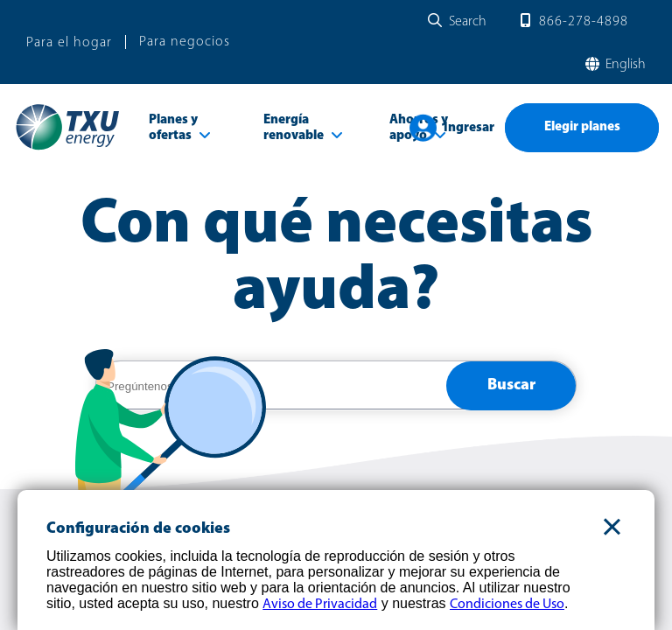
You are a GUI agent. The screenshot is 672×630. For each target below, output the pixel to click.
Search (468, 22)
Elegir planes (582, 127)
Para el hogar (69, 43)
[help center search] (271, 386)
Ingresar (469, 128)
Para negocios (185, 42)
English (624, 65)
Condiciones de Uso (507, 605)
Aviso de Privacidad (320, 605)
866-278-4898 (584, 22)
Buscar (511, 385)
